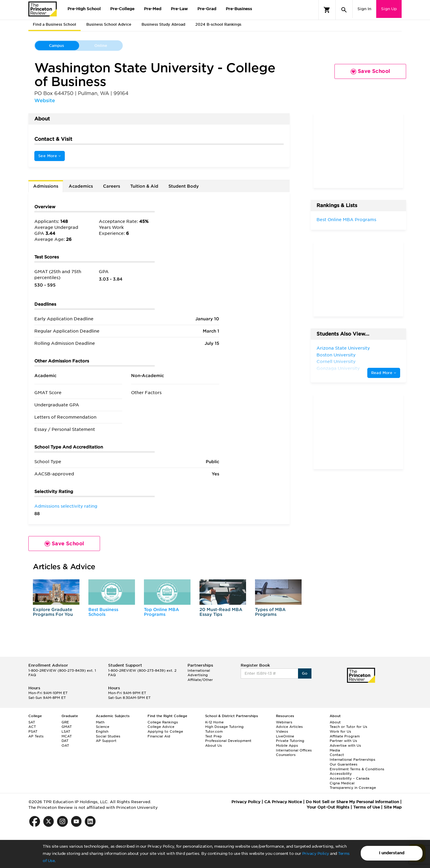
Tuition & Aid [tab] (144, 186)
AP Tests (36, 736)
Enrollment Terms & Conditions (357, 769)
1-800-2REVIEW (62, 670)
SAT (32, 722)
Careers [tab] (112, 186)
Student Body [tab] (184, 186)
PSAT (33, 731)
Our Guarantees (344, 764)
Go (305, 673)
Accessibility (341, 774)
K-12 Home (214, 722)
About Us (214, 745)
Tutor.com (214, 731)
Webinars (284, 722)
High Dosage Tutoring (224, 727)
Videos (282, 731)
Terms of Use (367, 807)
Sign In (364, 9)
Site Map (393, 807)
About (335, 722)
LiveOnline (285, 736)
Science (103, 727)
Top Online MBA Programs (162, 612)
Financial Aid (159, 736)
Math (100, 722)
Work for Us (340, 731)
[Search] (344, 10)
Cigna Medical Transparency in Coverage (353, 786)
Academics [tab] (81, 186)
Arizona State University (343, 348)
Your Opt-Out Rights (328, 807)
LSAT (66, 731)
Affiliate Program (345, 736)
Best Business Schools (103, 612)
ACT (32, 727)
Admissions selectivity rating (66, 506)
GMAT (67, 727)
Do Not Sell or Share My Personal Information (352, 802)
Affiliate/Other (200, 680)
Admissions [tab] (46, 186)
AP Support (106, 741)
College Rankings (163, 722)
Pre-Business (239, 9)
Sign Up (389, 9)
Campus (56, 46)
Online (101, 46)
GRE (65, 722)
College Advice (161, 727)
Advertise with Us (345, 745)
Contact (337, 755)
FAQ (32, 675)
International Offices (294, 750)
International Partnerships (353, 760)
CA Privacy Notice (283, 802)
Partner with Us (343, 741)
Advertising (198, 675)
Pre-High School (84, 9)
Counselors (286, 755)
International (199, 670)
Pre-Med (153, 9)
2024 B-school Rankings (218, 24)
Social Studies (108, 736)
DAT (65, 741)
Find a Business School (54, 24)
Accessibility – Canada (350, 778)
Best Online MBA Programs (346, 220)
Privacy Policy (316, 854)
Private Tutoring (290, 741)
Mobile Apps (287, 745)
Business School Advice (109, 24)
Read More (384, 373)
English (102, 731)
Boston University (336, 355)
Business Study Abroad (163, 24)
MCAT (67, 736)
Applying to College (165, 731)
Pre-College (122, 9)
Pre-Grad (207, 9)
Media (335, 750)
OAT (65, 745)
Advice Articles (289, 727)
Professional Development (228, 741)
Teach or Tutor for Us (348, 727)
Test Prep (214, 736)
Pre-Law (179, 9)
